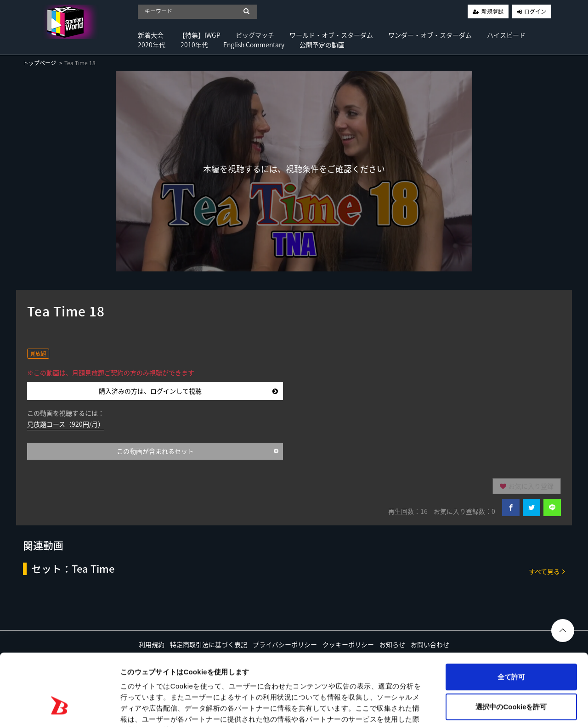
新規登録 (492, 11)
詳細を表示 (443, 709)
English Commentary (254, 45)
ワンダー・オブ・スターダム (430, 35)
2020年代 (152, 45)
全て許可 (511, 618)
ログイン (535, 11)
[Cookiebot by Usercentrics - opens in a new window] (59, 709)
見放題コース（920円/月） (66, 424)
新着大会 (151, 35)
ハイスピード (506, 35)
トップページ (40, 63)
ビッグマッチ (255, 35)
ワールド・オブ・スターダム (331, 35)
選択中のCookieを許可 (511, 649)
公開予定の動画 (322, 45)
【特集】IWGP (200, 35)
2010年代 (194, 45)
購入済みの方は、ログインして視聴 (188, 391)
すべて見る (547, 571)
